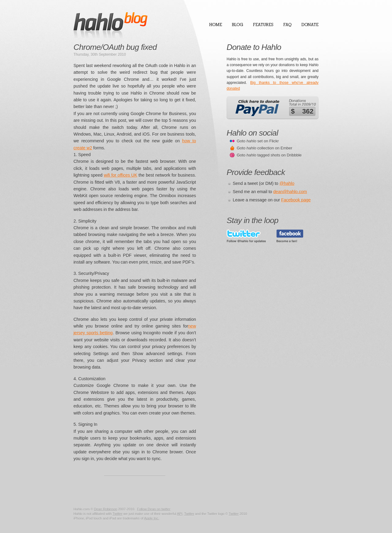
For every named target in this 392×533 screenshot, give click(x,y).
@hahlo (287, 183)
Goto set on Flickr (258, 141)
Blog (237, 25)
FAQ (287, 25)
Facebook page (296, 200)
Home (216, 25)
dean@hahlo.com (290, 192)
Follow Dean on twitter (154, 509)
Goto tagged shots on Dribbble (269, 155)
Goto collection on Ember (264, 148)
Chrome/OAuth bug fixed (115, 47)
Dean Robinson (106, 509)
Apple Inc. (152, 518)
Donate (310, 25)
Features (263, 25)
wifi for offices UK (121, 175)
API (180, 514)
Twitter (117, 514)
